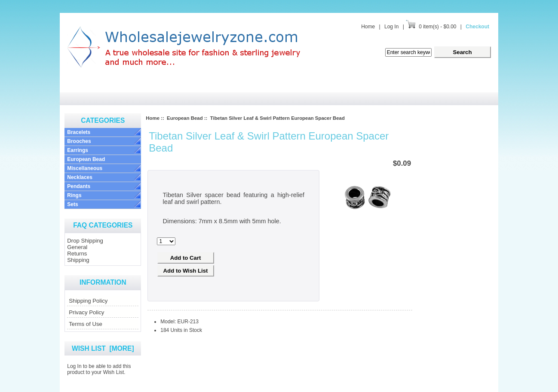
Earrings (78, 150)
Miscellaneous (85, 168)
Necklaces (80, 177)
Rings (74, 195)
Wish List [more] (103, 348)
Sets (72, 204)
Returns (77, 254)
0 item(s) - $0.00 (437, 27)
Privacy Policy (86, 312)
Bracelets (79, 132)
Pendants (79, 186)
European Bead (86, 159)
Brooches (79, 141)
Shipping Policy (88, 301)
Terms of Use (86, 324)
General (77, 247)
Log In (391, 27)
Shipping (78, 260)
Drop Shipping (85, 241)
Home (368, 27)
